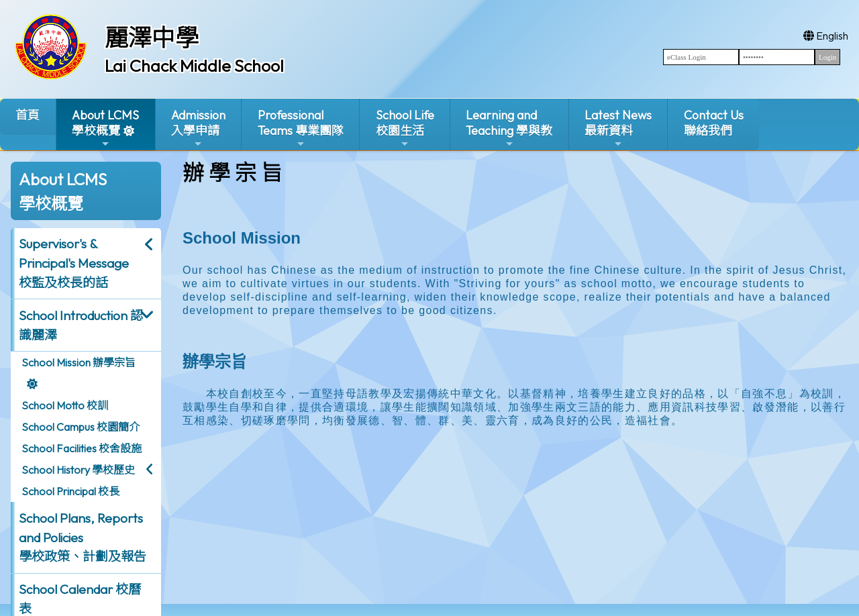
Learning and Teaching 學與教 (509, 129)
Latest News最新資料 (618, 129)
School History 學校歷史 (78, 470)
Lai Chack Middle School (194, 66)
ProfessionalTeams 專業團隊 (301, 129)
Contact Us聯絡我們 (714, 123)
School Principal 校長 (70, 491)
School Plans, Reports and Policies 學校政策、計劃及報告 (83, 537)
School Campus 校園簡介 (81, 427)
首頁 (28, 115)
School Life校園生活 (405, 129)
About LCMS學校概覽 (105, 129)
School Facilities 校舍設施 (82, 448)
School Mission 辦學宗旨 (79, 362)
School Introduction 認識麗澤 (81, 325)
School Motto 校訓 (65, 405)
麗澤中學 (152, 38)
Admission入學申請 (198, 129)
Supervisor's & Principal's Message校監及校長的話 (74, 263)
